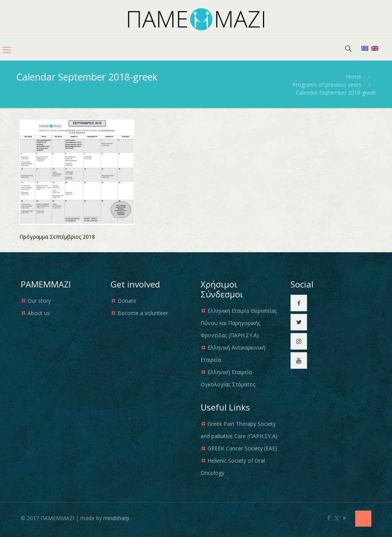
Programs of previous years (327, 85)
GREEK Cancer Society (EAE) (242, 448)
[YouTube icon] (345, 518)
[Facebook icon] (329, 518)
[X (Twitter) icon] (337, 518)
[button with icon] (299, 303)
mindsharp (116, 518)
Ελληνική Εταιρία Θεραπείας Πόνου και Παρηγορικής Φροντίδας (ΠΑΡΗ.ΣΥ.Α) (239, 323)
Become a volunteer (143, 313)
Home (354, 76)
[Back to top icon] (363, 519)
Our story (39, 301)
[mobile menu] (7, 49)
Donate (127, 301)
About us (39, 313)
